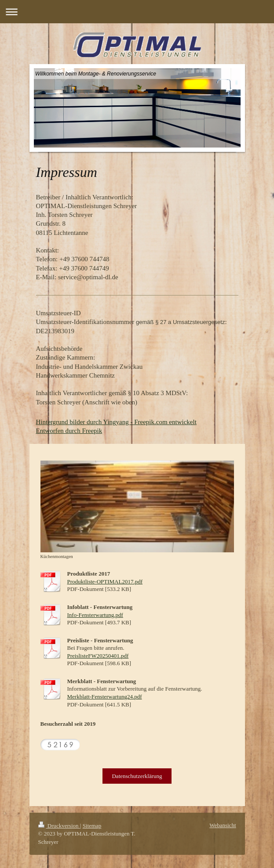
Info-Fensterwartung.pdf (95, 615)
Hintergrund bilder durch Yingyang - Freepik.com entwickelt (116, 422)
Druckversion (59, 826)
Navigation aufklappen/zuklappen (137, 12)
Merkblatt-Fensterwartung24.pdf (105, 697)
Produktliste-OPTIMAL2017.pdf (105, 582)
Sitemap (92, 826)
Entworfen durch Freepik (69, 431)
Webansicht (223, 825)
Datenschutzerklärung (137, 776)
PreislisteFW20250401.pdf (98, 656)
